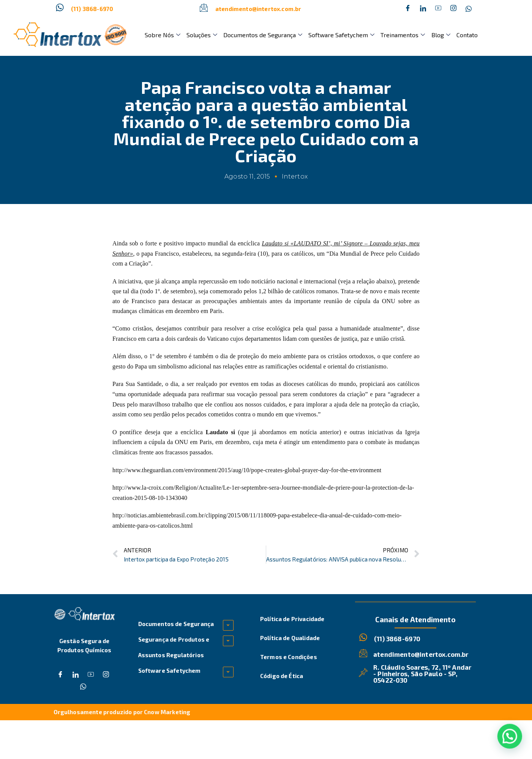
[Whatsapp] (469, 9)
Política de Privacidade (292, 619)
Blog (440, 35)
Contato (467, 35)
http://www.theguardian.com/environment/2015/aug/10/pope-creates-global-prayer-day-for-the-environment (247, 470)
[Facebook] (408, 9)
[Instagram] (453, 9)
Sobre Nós (163, 35)
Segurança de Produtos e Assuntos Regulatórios (174, 647)
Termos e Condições (289, 657)
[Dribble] (438, 9)
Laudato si (275, 243)
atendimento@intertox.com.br (258, 9)
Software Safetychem (341, 35)
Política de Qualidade (290, 638)
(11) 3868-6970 (92, 9)
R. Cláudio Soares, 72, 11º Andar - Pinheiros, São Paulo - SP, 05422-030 (422, 673)
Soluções (202, 35)
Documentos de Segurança (263, 35)
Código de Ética (282, 676)
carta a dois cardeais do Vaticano (188, 339)
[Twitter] (423, 9)
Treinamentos (403, 35)
